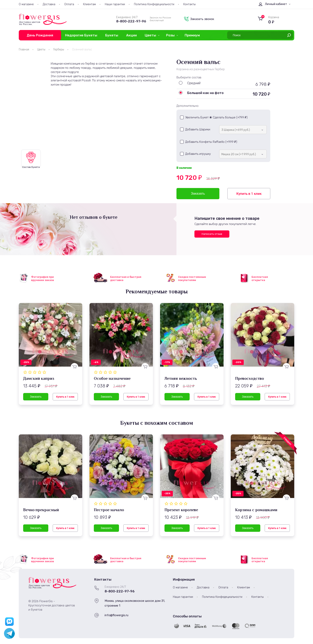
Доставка (49, 4)
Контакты (189, 4)
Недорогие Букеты (81, 35)
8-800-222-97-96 (131, 21)
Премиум (192, 35)
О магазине (26, 4)
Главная (24, 49)
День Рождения (40, 35)
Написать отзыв (212, 234)
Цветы (150, 35)
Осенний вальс (82, 49)
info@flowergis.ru (116, 615)
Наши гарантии (115, 4)
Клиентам (89, 4)
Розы (170, 35)
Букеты (112, 35)
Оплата (69, 4)
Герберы (59, 49)
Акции (131, 35)
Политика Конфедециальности (154, 4)
